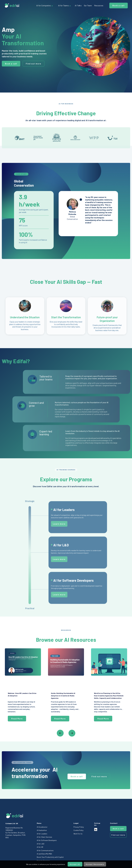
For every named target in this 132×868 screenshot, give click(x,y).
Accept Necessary (95, 864)
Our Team (88, 5)
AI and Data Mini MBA (44, 854)
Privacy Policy (79, 827)
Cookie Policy (78, 830)
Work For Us (78, 834)
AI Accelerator (42, 827)
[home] (12, 6)
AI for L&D (41, 844)
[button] (45, 6)
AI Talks (78, 5)
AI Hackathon (42, 830)
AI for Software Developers (47, 840)
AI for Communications (45, 850)
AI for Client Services (44, 837)
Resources (99, 5)
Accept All (75, 864)
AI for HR (40, 847)
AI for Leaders (42, 834)
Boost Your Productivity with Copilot (50, 857)
